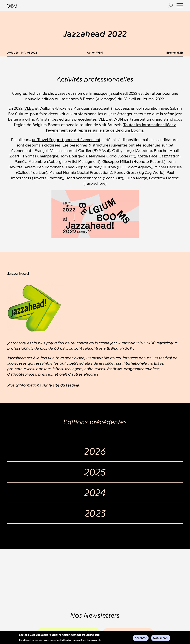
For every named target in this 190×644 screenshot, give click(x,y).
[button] (180, 5)
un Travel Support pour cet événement (66, 140)
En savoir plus (95, 640)
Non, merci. (161, 638)
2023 (95, 513)
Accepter (141, 638)
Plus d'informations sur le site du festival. (44, 385)
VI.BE (29, 108)
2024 (95, 493)
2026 (95, 451)
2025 (95, 472)
